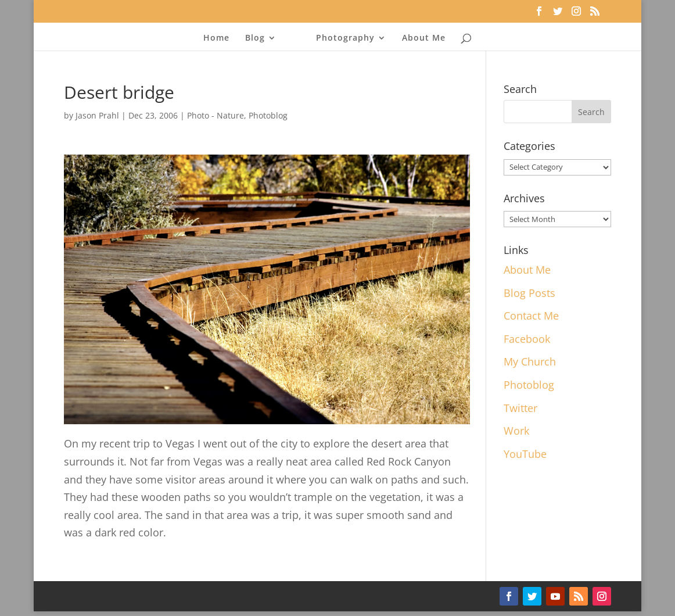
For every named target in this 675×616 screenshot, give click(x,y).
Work (516, 431)
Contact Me (531, 316)
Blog (255, 38)
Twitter (520, 408)
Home (216, 38)
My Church (530, 361)
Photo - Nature (216, 115)
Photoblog (268, 115)
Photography (345, 38)
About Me (424, 38)
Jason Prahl (97, 115)
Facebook (527, 339)
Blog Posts (529, 293)
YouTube (525, 454)
